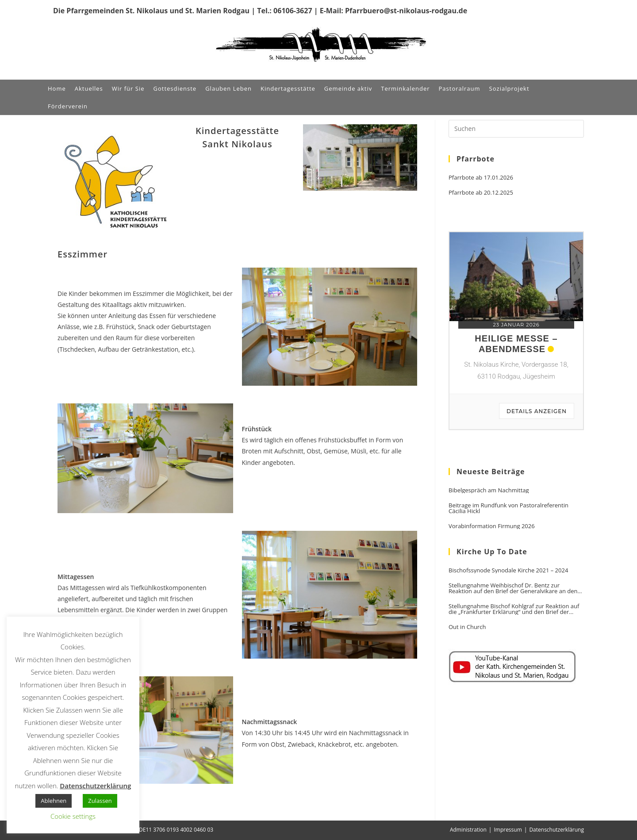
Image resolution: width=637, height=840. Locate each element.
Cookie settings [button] (73, 816)
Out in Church (467, 627)
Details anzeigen (537, 411)
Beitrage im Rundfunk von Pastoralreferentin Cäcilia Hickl (508, 508)
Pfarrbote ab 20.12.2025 (481, 193)
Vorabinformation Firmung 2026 (492, 526)
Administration (468, 830)
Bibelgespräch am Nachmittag (489, 490)
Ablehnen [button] (54, 801)
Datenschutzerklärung (556, 830)
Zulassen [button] (100, 801)
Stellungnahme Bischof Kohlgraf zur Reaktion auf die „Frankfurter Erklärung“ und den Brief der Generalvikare (514, 609)
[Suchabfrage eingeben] (516, 129)
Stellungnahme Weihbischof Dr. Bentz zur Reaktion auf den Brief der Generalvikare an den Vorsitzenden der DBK (513, 588)
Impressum (508, 830)
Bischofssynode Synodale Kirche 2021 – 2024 (508, 570)
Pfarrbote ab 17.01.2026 (481, 178)
